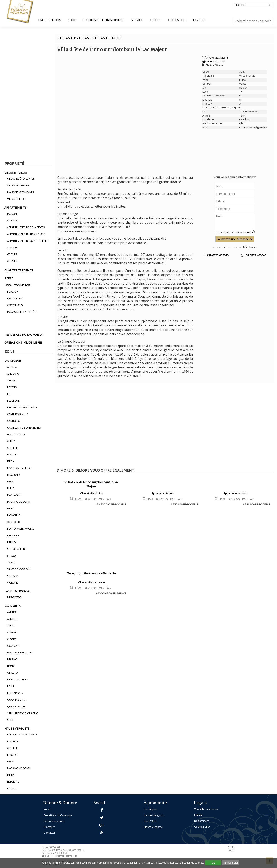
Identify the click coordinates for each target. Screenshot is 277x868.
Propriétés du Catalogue (58, 815)
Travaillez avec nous (206, 809)
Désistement (202, 821)
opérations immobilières (23, 342)
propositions (50, 20)
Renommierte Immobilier (103, 20)
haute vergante (17, 728)
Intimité (199, 815)
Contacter (177, 20)
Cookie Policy (202, 827)
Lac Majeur (151, 809)
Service (137, 20)
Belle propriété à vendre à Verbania (91, 573)
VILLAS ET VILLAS (73, 38)
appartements (15, 207)
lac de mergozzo (17, 591)
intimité (251, 232)
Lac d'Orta (150, 821)
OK (213, 863)
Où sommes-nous (54, 821)
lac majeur (13, 361)
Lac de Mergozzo (154, 815)
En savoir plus (231, 863)
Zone (72, 20)
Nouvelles (50, 827)
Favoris (199, 20)
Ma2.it (232, 850)
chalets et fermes (19, 270)
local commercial (18, 285)
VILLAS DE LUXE (107, 38)
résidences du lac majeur (24, 335)
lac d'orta (12, 606)
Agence (155, 20)
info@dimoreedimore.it (64, 856)
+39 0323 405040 (216, 255)
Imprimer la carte (214, 61)
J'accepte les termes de (237, 232)
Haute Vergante (153, 827)
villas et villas (16, 173)
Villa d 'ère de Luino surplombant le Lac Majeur (91, 484)
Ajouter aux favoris (217, 58)
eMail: (48, 856)
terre (9, 278)
